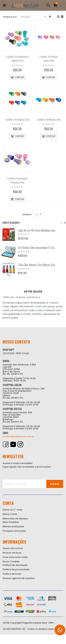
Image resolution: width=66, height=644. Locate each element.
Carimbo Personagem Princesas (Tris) (17, 180)
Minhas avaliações (13, 526)
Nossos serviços (12, 553)
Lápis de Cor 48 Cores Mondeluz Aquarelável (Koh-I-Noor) (37, 230)
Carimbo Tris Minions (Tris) (49, 119)
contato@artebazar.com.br (18, 436)
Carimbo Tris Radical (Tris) (17, 119)
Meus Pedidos (11, 522)
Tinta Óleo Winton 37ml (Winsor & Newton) (37, 265)
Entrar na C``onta (12, 510)
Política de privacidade (16, 569)
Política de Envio (12, 574)
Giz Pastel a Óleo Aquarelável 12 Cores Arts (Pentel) (37, 248)
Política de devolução (15, 565)
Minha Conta (10, 514)
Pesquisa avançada (14, 531)
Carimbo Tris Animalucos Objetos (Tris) (17, 59)
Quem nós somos (13, 548)
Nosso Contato (11, 561)
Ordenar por (10, 17)
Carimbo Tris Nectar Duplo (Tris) (49, 59)
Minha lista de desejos (15, 519)
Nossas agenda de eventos (19, 578)
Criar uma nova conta (15, 557)
